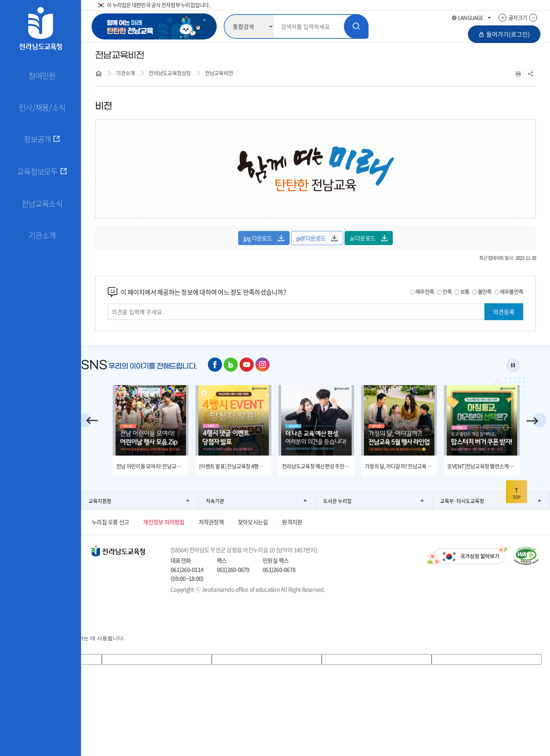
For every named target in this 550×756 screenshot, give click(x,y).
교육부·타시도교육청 (462, 501)
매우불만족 (512, 292)
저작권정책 (211, 522)
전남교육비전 (219, 73)
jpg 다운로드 (264, 238)
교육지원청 (100, 501)
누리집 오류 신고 (110, 522)
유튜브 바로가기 (247, 365)
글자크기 (518, 18)
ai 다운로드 (369, 238)
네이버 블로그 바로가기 (231, 365)
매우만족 (425, 292)
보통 (465, 292)
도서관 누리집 (337, 501)
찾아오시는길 (253, 522)
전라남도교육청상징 (170, 73)
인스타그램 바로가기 (262, 365)
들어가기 (504, 34)
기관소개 (125, 73)
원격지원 (292, 522)
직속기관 (215, 501)
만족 (447, 292)
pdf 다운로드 (317, 238)
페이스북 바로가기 (215, 365)
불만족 (485, 292)
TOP (517, 492)
